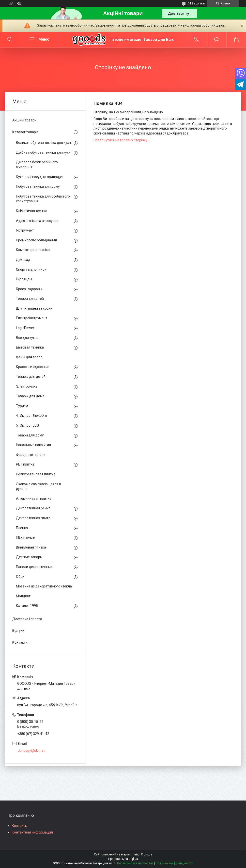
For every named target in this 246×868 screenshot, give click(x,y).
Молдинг (23, 596)
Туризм (22, 406)
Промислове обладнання (36, 240)
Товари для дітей (30, 299)
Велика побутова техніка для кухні (44, 143)
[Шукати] (10, 40)
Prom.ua (147, 854)
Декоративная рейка (33, 508)
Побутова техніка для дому (38, 186)
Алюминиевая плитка (34, 499)
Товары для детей (31, 377)
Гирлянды (24, 279)
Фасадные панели (31, 455)
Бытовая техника (30, 347)
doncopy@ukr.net (31, 751)
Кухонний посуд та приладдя (40, 177)
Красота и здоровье (32, 367)
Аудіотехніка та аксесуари (37, 221)
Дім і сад (23, 260)
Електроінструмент (32, 318)
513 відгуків (196, 3)
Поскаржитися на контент (135, 863)
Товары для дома (30, 396)
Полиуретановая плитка (36, 474)
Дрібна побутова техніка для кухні (44, 152)
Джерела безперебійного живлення (37, 165)
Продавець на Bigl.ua (123, 859)
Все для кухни (27, 338)
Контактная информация (32, 832)
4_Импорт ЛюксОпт (32, 416)
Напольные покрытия (33, 445)
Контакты (20, 826)
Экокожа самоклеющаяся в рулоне (38, 486)
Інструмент (25, 230)
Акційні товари (24, 120)
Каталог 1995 (27, 606)
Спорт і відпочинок (31, 269)
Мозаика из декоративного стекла (44, 586)
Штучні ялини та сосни (34, 308)
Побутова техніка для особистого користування (43, 199)
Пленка (22, 528)
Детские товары (29, 557)
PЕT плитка (25, 464)
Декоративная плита (33, 518)
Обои (20, 577)
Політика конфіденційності (174, 863)
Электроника (27, 386)
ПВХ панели (26, 537)
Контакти (20, 642)
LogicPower (25, 328)
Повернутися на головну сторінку (120, 140)
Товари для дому (30, 435)
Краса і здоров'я (29, 289)
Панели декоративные (34, 567)
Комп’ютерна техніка (33, 250)
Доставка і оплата (27, 619)
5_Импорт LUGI (28, 425)
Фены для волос (29, 357)
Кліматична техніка (32, 211)
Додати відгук (217, 40)
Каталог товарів (25, 132)
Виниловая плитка (31, 547)
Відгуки (18, 631)
